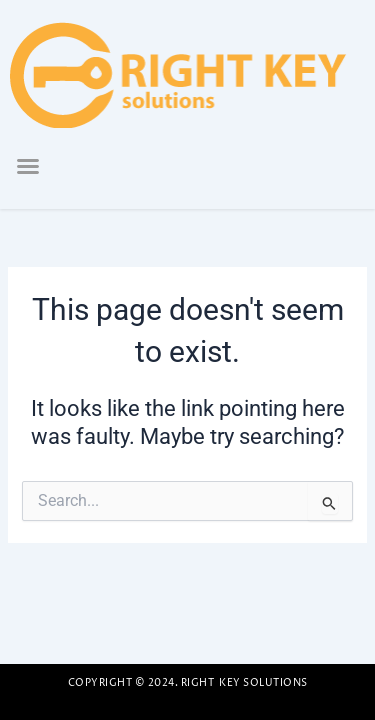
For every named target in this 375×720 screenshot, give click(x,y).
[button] (28, 166)
